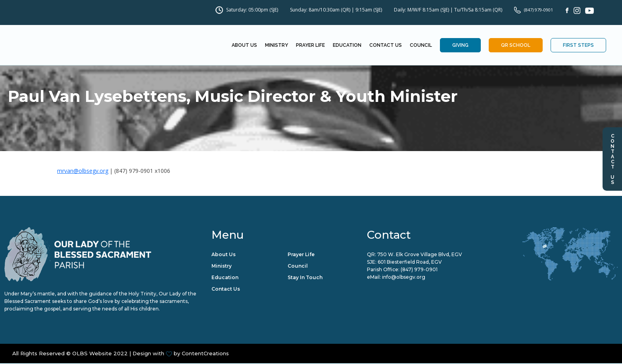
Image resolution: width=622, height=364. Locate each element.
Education (347, 46)
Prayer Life (310, 46)
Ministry (276, 46)
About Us (244, 46)
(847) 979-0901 (538, 10)
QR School (516, 46)
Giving (460, 46)
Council (421, 46)
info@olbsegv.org (404, 278)
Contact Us (612, 159)
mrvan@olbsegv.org (83, 171)
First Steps (578, 46)
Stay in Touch (305, 278)
